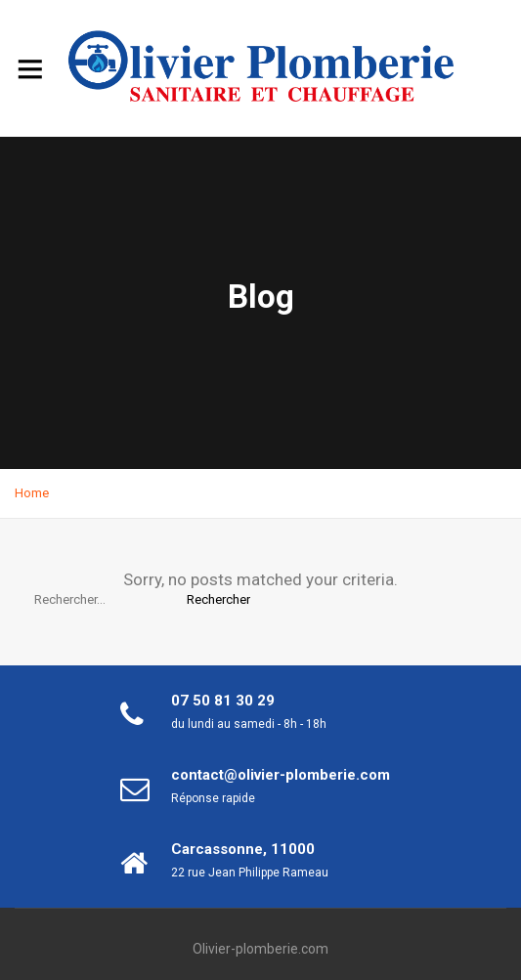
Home (32, 493)
